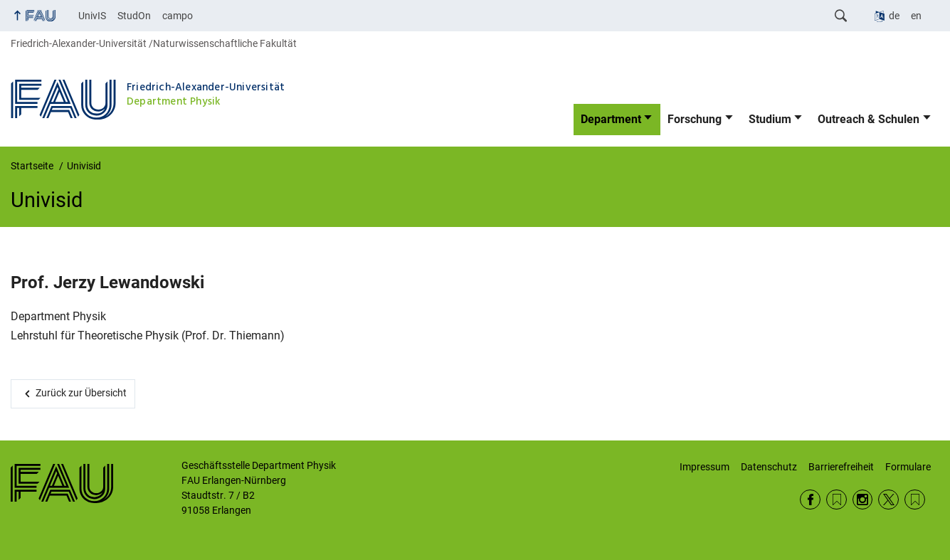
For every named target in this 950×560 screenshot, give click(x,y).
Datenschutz (769, 467)
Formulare (908, 467)
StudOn (134, 16)
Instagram (863, 500)
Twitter (888, 500)
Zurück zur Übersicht (81, 393)
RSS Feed (836, 500)
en (916, 16)
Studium (770, 119)
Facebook (810, 500)
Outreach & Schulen (869, 119)
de (894, 16)
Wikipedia (915, 500)
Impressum (704, 467)
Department (611, 119)
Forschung (695, 119)
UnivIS (92, 16)
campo (178, 16)
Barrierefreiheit (841, 467)
